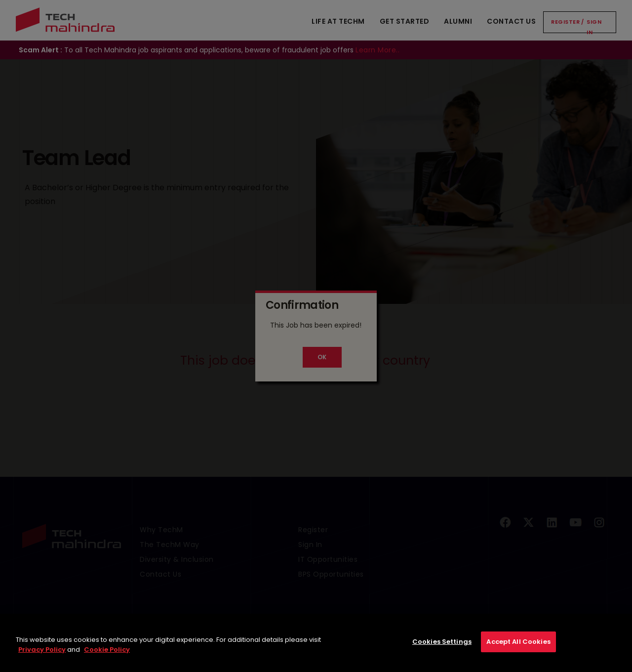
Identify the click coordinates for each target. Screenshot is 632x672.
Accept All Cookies (518, 648)
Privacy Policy (42, 656)
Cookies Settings (442, 648)
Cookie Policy (107, 656)
